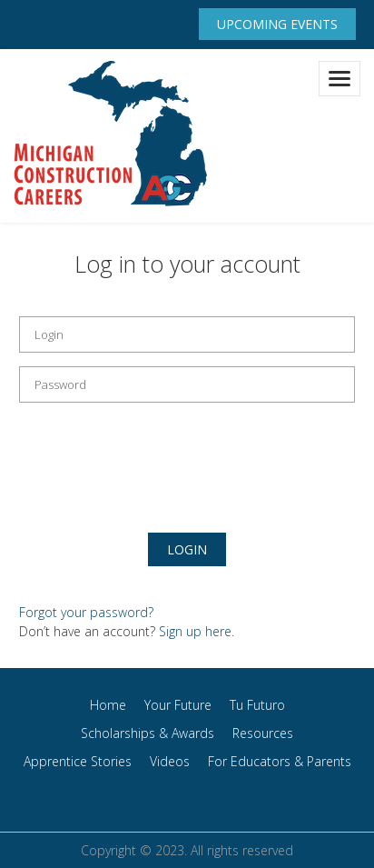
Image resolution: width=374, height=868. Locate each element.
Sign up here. (197, 631)
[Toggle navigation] (340, 79)
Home (108, 705)
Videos (170, 761)
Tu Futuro (257, 705)
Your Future (178, 705)
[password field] (187, 384)
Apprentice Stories (78, 761)
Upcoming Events (277, 24)
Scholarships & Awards (148, 733)
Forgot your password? (86, 612)
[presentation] (157, 461)
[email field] (187, 334)
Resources (263, 733)
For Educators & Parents (280, 761)
